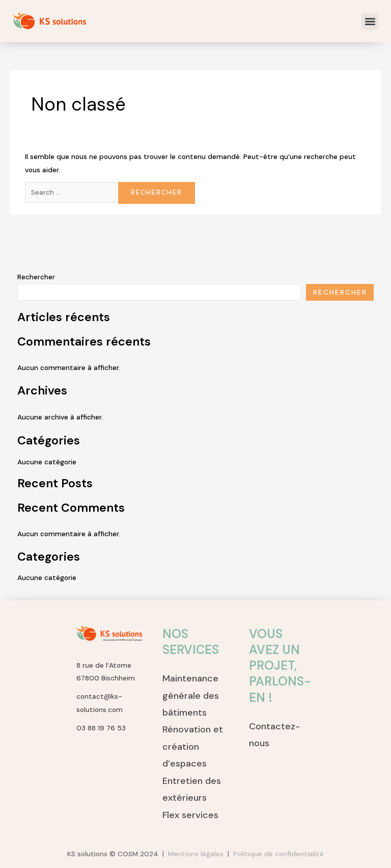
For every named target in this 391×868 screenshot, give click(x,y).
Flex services (190, 815)
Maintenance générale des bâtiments (191, 695)
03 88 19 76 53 (101, 728)
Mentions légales (198, 854)
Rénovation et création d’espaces (193, 746)
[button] (370, 21)
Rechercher (36, 277)
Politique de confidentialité (278, 854)
